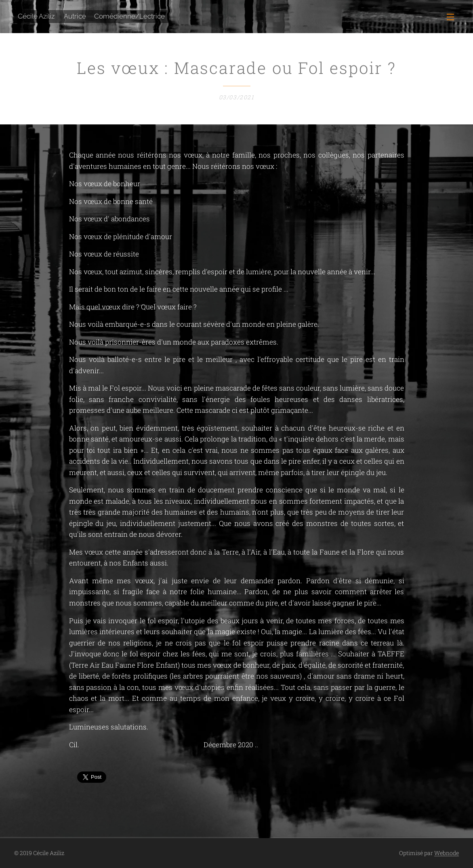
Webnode (447, 853)
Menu (450, 17)
